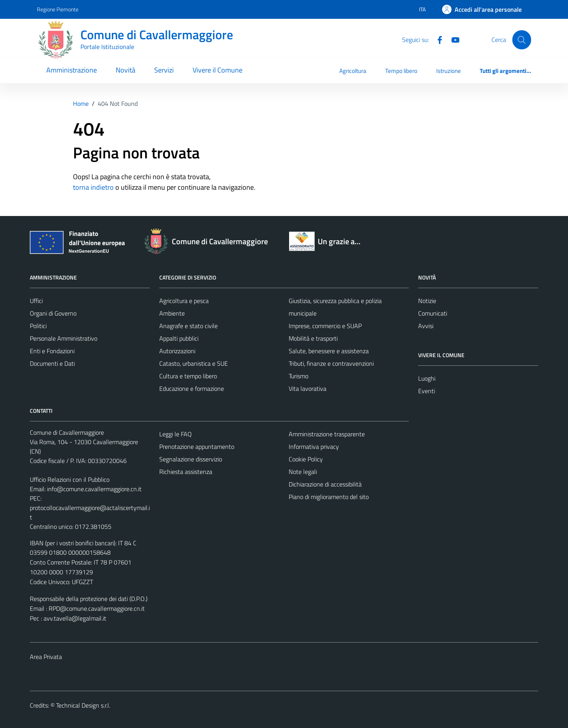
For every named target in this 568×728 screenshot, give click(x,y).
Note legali (303, 472)
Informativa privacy (314, 447)
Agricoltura (353, 71)
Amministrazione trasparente (327, 434)
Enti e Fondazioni (52, 351)
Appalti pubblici (179, 338)
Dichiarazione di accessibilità (325, 484)
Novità (126, 70)
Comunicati (433, 313)
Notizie (427, 301)
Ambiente (172, 313)
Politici (38, 326)
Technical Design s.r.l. (83, 705)
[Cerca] (522, 40)
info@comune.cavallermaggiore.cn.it (94, 489)
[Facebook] (437, 39)
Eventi (427, 391)
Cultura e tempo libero (188, 376)
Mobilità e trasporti (313, 338)
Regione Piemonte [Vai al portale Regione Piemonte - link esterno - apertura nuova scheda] (58, 9)
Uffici (36, 301)
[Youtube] (452, 39)
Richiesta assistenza (186, 472)
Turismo (299, 376)
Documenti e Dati (52, 363)
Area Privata (46, 657)
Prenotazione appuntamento (197, 447)
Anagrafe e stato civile (188, 326)
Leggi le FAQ (176, 434)
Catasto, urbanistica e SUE (194, 363)
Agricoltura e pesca (184, 301)
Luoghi (427, 378)
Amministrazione (72, 70)
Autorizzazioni (177, 351)
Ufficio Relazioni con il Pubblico (70, 479)
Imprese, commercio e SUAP (325, 326)
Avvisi (426, 326)
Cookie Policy (306, 459)
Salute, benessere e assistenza (329, 351)
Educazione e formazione (192, 389)
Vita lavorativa (308, 389)
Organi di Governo (53, 313)
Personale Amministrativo (64, 338)
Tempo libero (401, 71)
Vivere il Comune (218, 70)
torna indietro (93, 187)
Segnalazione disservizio (191, 459)
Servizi (164, 70)
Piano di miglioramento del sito (329, 497)
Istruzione (449, 71)
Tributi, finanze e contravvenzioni (331, 363)
